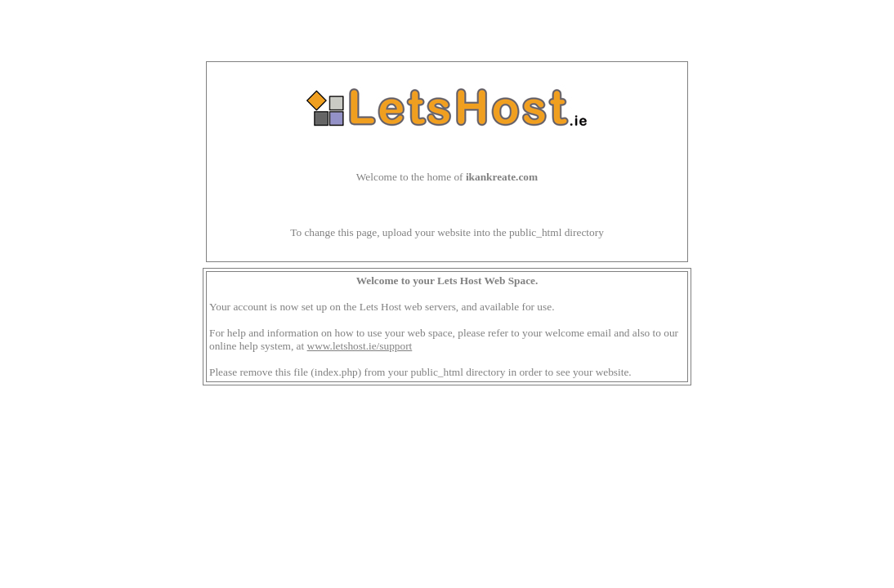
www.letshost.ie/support (360, 346)
